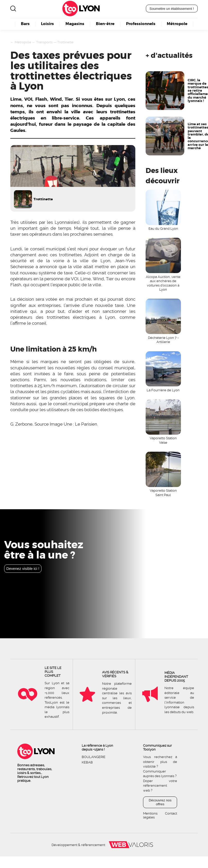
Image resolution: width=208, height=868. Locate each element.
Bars (25, 24)
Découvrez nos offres (160, 802)
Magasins (75, 24)
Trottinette (65, 42)
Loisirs (47, 24)
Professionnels (141, 24)
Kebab (87, 762)
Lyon (89, 9)
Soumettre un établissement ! (172, 9)
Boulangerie (94, 757)
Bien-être (105, 24)
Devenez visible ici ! (23, 569)
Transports (44, 42)
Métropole (177, 24)
